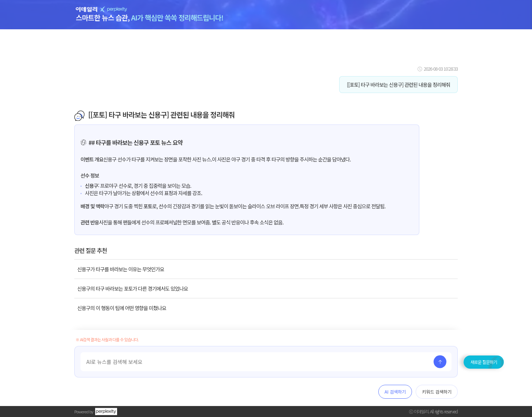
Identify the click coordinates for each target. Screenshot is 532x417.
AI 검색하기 (395, 392)
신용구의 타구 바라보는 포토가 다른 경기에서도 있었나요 (133, 288)
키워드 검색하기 (437, 392)
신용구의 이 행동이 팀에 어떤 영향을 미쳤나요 (122, 308)
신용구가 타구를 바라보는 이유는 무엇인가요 (121, 269)
